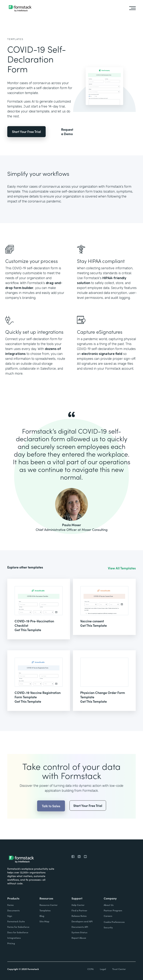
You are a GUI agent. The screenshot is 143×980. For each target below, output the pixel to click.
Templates (15, 39)
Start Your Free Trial (26, 132)
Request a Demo (67, 132)
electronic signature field (102, 354)
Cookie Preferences (114, 922)
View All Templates (122, 568)
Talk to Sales (51, 815)
